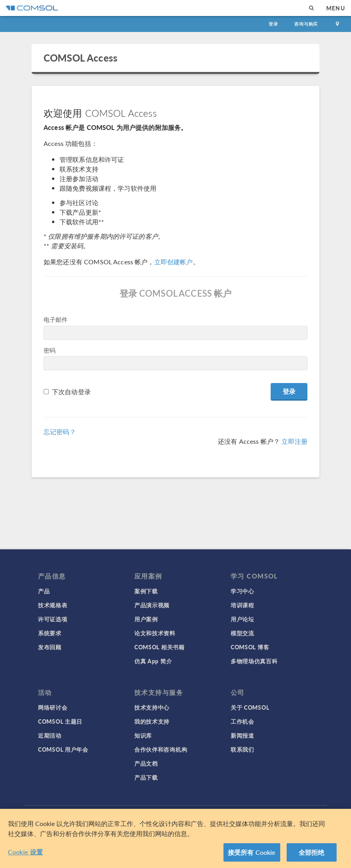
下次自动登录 (71, 392)
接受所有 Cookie (252, 852)
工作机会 (242, 721)
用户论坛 (242, 619)
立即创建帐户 (174, 262)
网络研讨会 (53, 707)
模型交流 (242, 633)
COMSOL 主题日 (60, 721)
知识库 (143, 735)
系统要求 (50, 633)
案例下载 (146, 591)
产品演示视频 (152, 605)
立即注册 (294, 441)
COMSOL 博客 (250, 647)
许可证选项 (53, 619)
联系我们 (242, 749)
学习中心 (242, 591)
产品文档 (146, 763)
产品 (44, 591)
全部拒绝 (312, 852)
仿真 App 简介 (153, 661)
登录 (273, 24)
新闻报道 (242, 735)
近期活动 (50, 735)
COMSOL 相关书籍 (160, 647)
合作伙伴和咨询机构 (161, 749)
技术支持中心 (152, 707)
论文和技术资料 (155, 633)
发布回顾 (50, 647)
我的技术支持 (152, 721)
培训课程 (242, 605)
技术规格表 (53, 605)
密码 (50, 350)
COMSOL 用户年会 (63, 749)
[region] (175, 838)
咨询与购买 (306, 24)
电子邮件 (56, 319)
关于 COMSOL (250, 707)
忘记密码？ (60, 432)
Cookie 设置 (25, 852)
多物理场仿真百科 (254, 661)
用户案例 (146, 619)
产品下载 (146, 777)
